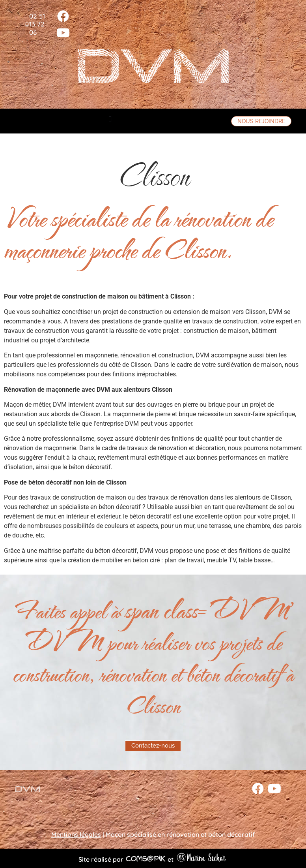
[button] (202, 10)
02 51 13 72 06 (37, 24)
